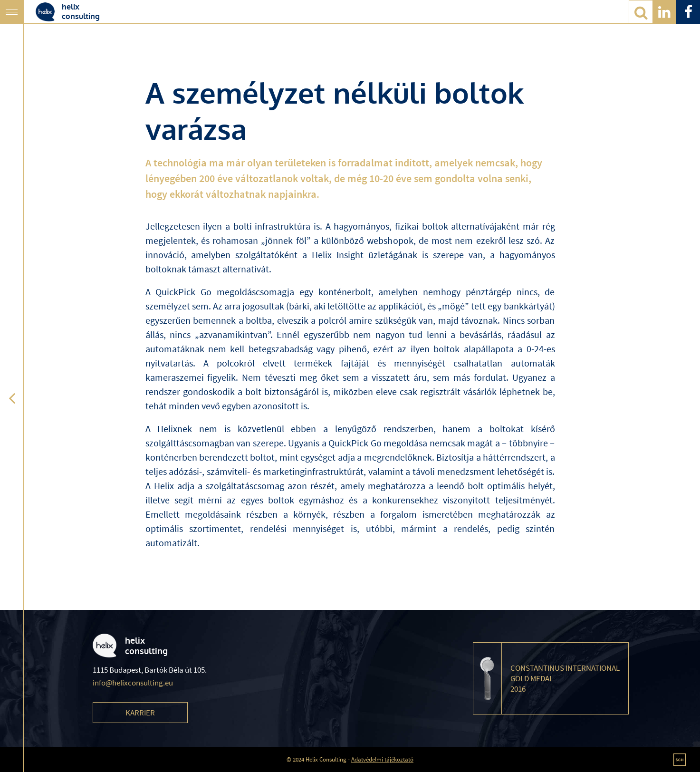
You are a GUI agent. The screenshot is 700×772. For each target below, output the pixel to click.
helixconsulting (81, 11)
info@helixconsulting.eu (133, 683)
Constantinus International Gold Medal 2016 (565, 678)
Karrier (140, 713)
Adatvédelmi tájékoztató (382, 759)
